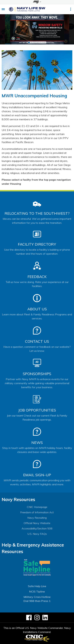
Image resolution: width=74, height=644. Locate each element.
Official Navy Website (37, 523)
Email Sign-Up (37, 475)
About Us (37, 309)
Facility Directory (37, 244)
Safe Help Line (37, 586)
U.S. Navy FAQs (37, 534)
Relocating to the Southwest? (37, 213)
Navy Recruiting (37, 518)
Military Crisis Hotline (37, 597)
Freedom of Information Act (37, 512)
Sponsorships (37, 374)
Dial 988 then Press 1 (37, 601)
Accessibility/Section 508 (37, 528)
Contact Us (37, 341)
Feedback (37, 277)
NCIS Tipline (37, 591)
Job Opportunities (37, 410)
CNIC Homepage (37, 507)
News (37, 443)
